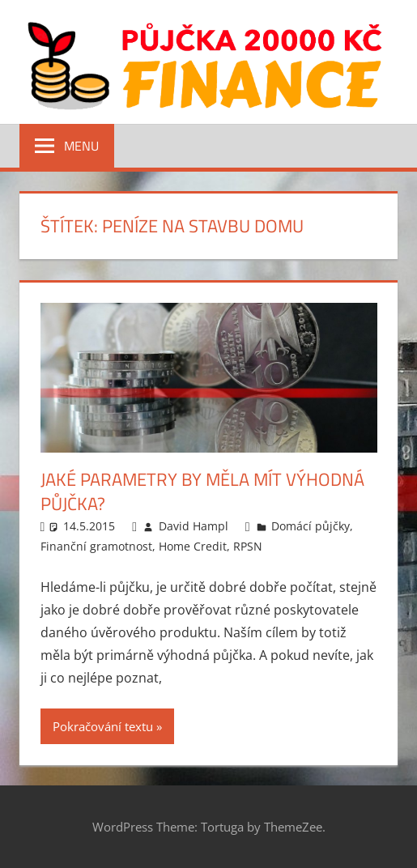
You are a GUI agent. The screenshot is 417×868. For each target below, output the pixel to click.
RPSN (248, 546)
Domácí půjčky (311, 526)
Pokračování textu (103, 726)
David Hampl (194, 526)
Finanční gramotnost (96, 546)
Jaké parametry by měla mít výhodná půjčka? (202, 492)
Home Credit (193, 546)
